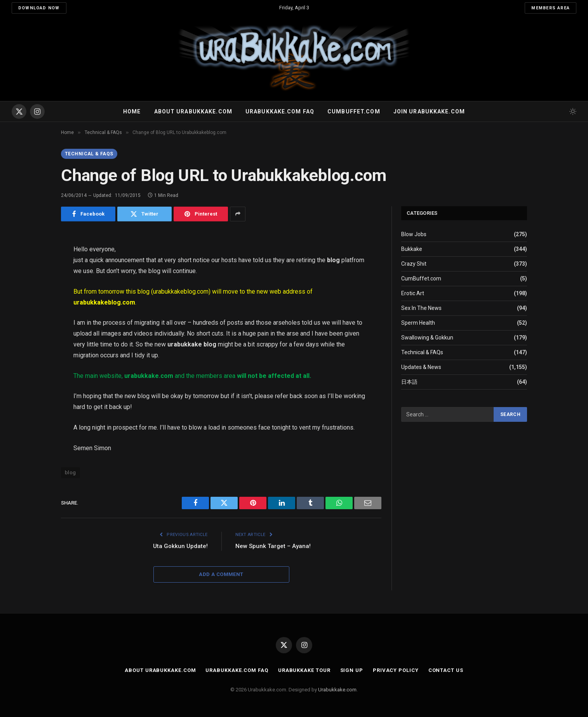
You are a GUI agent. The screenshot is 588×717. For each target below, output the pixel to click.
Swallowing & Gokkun (427, 338)
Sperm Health (418, 323)
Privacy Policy (396, 670)
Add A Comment (221, 574)
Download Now (39, 8)
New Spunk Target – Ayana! (273, 546)
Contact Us (446, 670)
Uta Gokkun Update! (180, 546)
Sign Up (352, 670)
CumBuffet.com (421, 278)
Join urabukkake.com (429, 111)
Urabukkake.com (337, 690)
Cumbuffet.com (354, 111)
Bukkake (412, 249)
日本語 (409, 382)
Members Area (551, 8)
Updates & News (421, 367)
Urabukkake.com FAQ (280, 111)
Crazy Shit (414, 264)
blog (70, 472)
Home (132, 111)
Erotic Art (413, 293)
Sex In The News (421, 308)
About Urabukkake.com (193, 111)
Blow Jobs (414, 234)
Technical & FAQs (89, 154)
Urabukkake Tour (304, 670)
